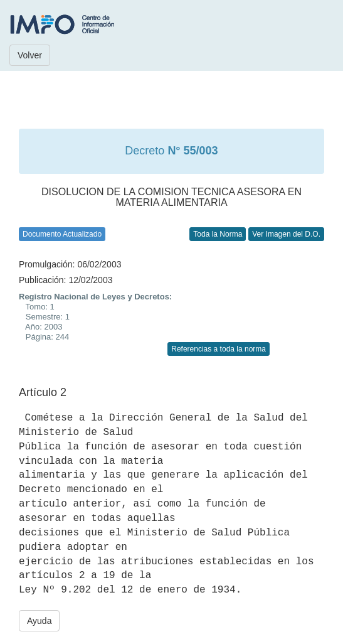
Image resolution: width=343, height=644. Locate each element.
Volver (30, 55)
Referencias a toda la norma (219, 349)
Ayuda (39, 621)
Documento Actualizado (62, 234)
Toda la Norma (218, 234)
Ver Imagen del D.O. (286, 234)
